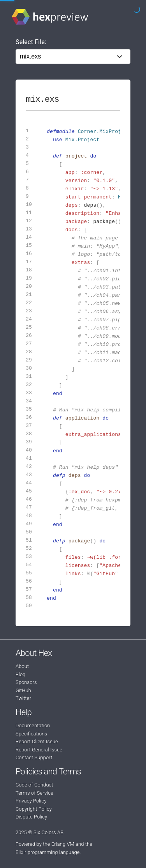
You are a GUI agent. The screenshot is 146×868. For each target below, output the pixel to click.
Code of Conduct (34, 785)
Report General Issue (39, 750)
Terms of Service (34, 793)
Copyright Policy (34, 809)
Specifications (31, 734)
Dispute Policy (31, 817)
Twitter (23, 698)
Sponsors (26, 682)
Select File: (31, 42)
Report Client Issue (37, 741)
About (22, 666)
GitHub (23, 690)
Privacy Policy (31, 801)
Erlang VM (63, 844)
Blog (21, 674)
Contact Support (34, 757)
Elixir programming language (48, 852)
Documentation (33, 725)
